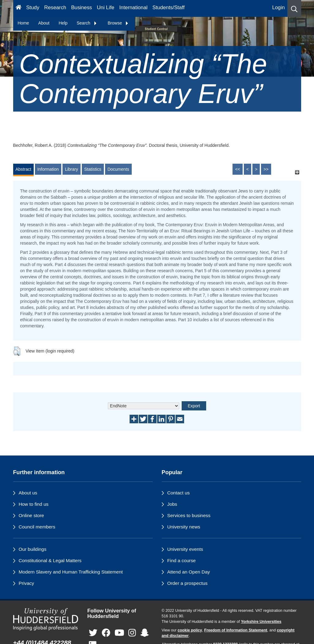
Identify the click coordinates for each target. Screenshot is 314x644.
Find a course (182, 560)
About (44, 23)
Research (55, 8)
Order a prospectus (187, 583)
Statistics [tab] (93, 169)
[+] (297, 172)
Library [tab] (72, 169)
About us (28, 493)
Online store (31, 515)
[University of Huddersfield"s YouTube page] (119, 633)
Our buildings (33, 549)
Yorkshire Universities (261, 622)
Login (278, 8)
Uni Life (106, 8)
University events (185, 549)
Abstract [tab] (23, 169)
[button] (294, 8)
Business (81, 8)
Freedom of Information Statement (236, 630)
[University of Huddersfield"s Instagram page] (132, 633)
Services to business (189, 515)
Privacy (26, 583)
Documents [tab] (118, 169)
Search (87, 23)
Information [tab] (48, 169)
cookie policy (190, 630)
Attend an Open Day (189, 572)
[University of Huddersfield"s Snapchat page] (145, 633)
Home (23, 23)
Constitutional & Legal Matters (50, 560)
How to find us (34, 504)
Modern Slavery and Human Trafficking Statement (71, 572)
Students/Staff (169, 8)
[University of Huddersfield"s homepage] (46, 619)
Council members (37, 527)
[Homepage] (19, 8)
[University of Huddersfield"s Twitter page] (93, 633)
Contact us (179, 493)
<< (237, 169)
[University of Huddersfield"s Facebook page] (106, 633)
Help (63, 23)
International (133, 8)
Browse (118, 23)
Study (33, 8)
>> (266, 169)
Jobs (172, 504)
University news (184, 527)
